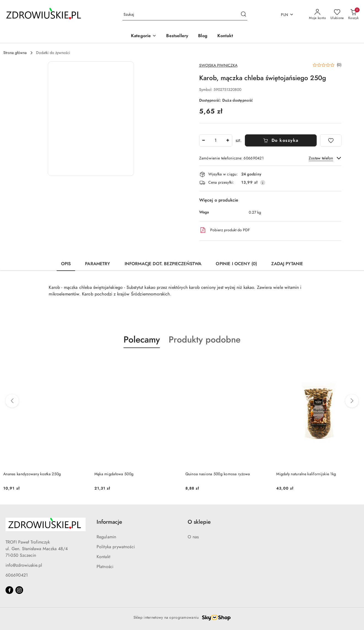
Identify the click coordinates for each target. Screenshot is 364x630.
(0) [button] (339, 65)
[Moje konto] (318, 15)
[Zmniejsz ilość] (204, 140)
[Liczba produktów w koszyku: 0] (353, 15)
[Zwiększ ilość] (228, 140)
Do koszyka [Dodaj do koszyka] (281, 140)
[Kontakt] (225, 36)
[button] (144, 36)
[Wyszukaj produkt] (185, 15)
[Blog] (203, 36)
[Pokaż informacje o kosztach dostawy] (263, 183)
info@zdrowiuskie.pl (24, 565)
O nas (193, 537)
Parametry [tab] (98, 264)
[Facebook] (9, 590)
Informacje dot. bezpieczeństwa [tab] (163, 264)
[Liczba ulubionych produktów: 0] (337, 15)
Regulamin (106, 537)
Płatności (105, 567)
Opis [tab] (66, 264)
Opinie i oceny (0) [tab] (236, 264)
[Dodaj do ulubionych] (331, 140)
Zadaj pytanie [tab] (287, 264)
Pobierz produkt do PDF (225, 230)
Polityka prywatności (116, 547)
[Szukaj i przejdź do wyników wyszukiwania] (243, 15)
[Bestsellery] (177, 36)
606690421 (17, 575)
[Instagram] (19, 590)
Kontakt (103, 557)
